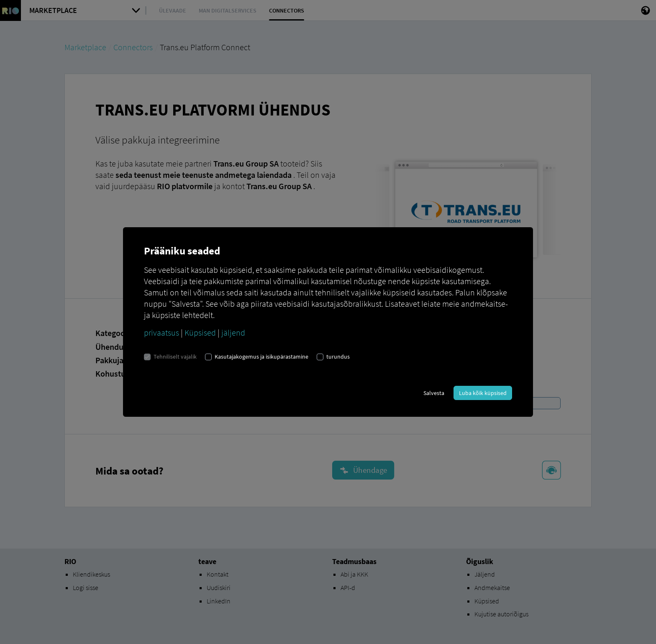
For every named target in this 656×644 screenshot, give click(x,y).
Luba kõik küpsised (483, 393)
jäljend (233, 332)
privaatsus (161, 332)
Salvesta (434, 393)
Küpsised (200, 332)
